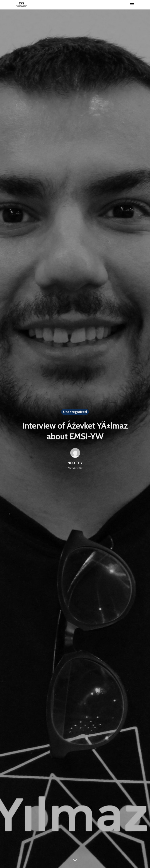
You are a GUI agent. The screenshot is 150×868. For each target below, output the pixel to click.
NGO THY (75, 463)
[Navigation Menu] (132, 5)
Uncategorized (75, 412)
